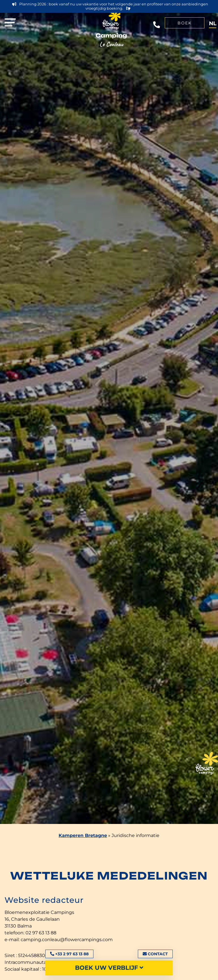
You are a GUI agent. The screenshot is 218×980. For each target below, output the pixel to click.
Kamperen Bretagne (83, 835)
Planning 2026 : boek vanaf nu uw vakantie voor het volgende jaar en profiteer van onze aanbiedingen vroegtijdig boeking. (110, 6)
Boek (185, 23)
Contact (155, 954)
